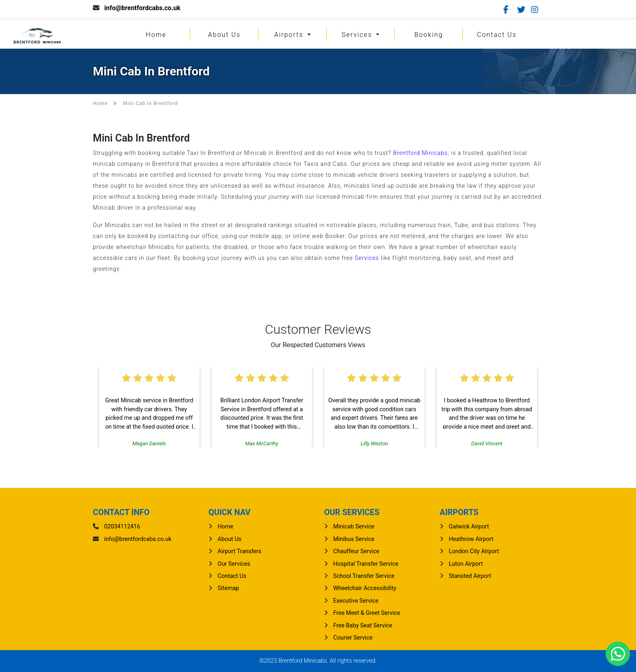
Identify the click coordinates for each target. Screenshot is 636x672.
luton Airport (466, 564)
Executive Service (356, 601)
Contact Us (497, 35)
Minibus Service (354, 539)
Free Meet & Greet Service (367, 613)
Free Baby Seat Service (363, 626)
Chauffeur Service (357, 551)
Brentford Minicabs (420, 153)
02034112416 (122, 527)
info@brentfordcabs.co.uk (142, 8)
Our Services (234, 564)
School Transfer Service (364, 576)
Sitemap (229, 588)
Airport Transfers (240, 551)
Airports (290, 35)
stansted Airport (470, 576)
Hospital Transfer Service (366, 564)
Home (156, 35)
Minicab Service (354, 527)
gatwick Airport (469, 527)
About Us (224, 35)
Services (358, 35)
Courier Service (353, 638)
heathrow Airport (471, 539)
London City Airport (474, 551)
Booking (429, 35)
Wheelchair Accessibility (365, 588)
